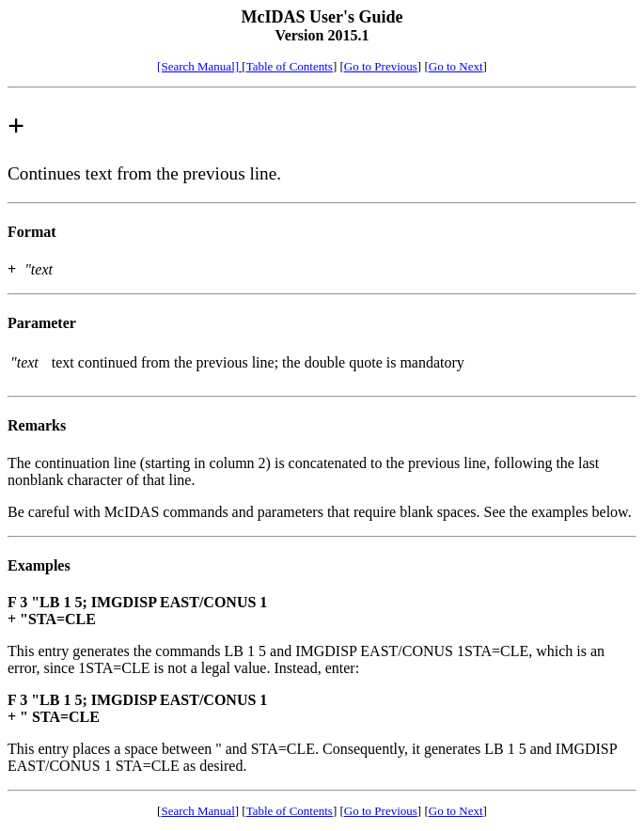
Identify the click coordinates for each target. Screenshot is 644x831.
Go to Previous (381, 66)
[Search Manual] (199, 66)
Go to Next (456, 66)
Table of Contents (290, 66)
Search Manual (197, 811)
